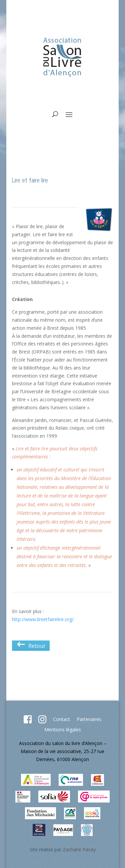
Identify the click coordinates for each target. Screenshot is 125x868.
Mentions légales (63, 730)
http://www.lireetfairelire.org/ (43, 619)
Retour (31, 646)
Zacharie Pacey (79, 849)
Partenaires (89, 719)
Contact (61, 719)
